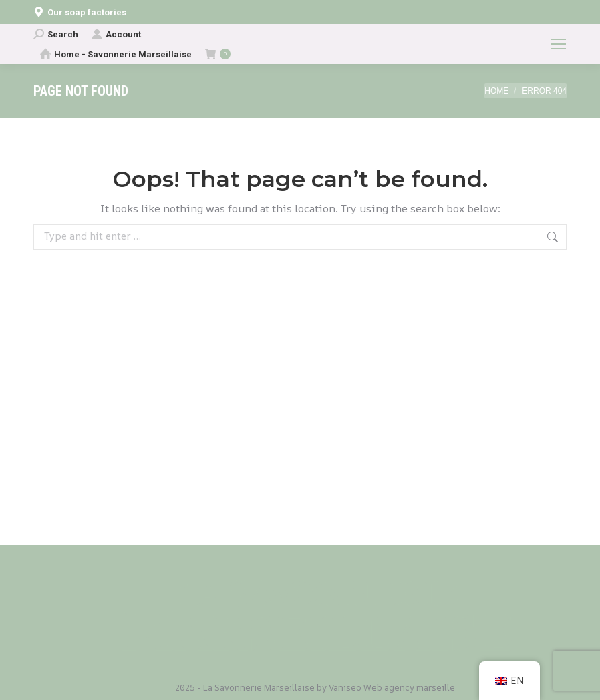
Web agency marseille (409, 687)
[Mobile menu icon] (559, 44)
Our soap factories (80, 12)
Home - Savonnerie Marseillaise (116, 54)
